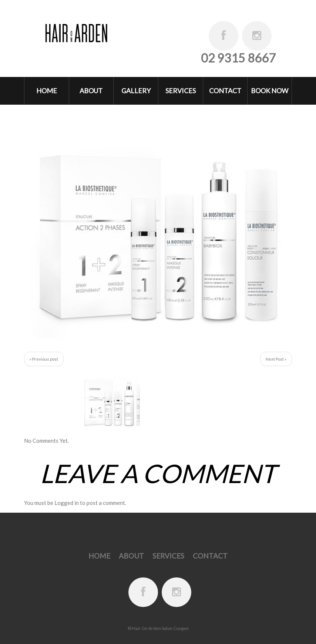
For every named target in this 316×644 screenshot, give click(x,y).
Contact (225, 91)
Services (181, 91)
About (91, 91)
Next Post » (276, 359)
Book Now (270, 91)
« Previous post (44, 359)
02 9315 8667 (238, 58)
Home (47, 91)
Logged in (67, 503)
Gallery (136, 91)
